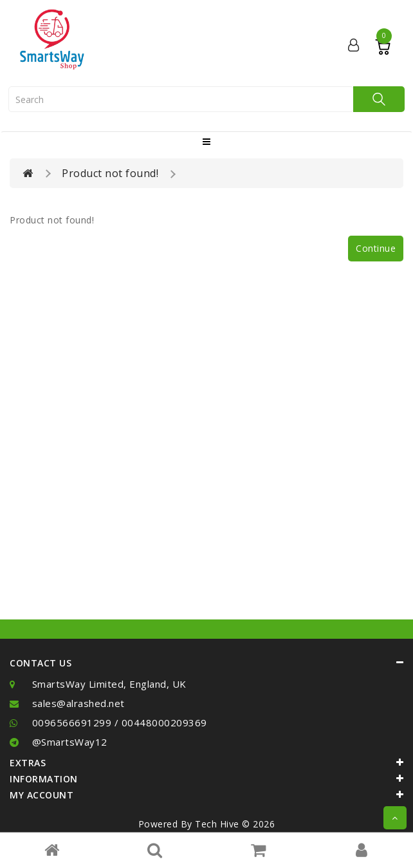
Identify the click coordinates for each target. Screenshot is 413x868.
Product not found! (110, 173)
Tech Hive (217, 824)
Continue (376, 248)
